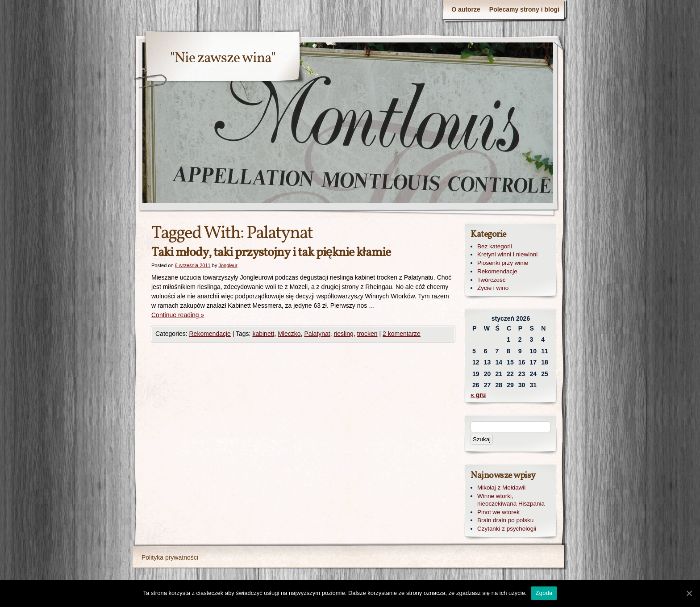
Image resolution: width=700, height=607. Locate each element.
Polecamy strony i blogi (524, 9)
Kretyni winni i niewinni (507, 254)
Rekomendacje (210, 334)
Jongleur (228, 265)
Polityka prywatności (170, 557)
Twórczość (491, 280)
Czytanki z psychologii (507, 529)
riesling (344, 334)
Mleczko (289, 334)
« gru (478, 395)
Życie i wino (493, 288)
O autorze (466, 9)
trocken (367, 334)
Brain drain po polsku (505, 520)
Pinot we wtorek (498, 512)
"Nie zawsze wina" (223, 59)
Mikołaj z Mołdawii (501, 488)
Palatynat (317, 334)
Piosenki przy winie (503, 263)
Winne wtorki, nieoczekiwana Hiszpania (511, 500)
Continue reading (178, 315)
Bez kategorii (495, 246)
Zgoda (544, 593)
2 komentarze (402, 334)
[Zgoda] (689, 593)
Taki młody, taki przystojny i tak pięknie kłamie (271, 253)
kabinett (263, 334)
